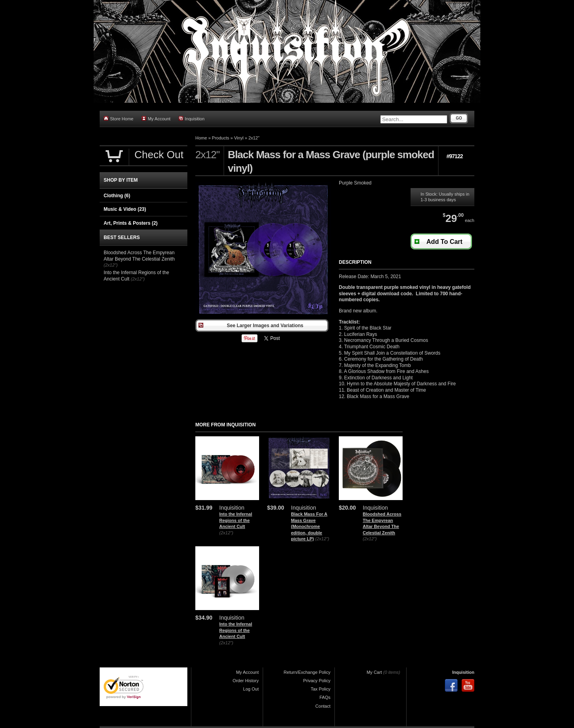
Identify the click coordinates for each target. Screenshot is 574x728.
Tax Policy (320, 689)
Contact (323, 706)
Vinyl (239, 138)
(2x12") (226, 533)
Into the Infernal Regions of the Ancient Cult (236, 520)
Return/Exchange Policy (307, 672)
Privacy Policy (317, 681)
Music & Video (125, 209)
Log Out (251, 689)
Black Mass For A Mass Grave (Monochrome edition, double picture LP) (309, 526)
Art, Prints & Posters (131, 223)
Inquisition (192, 119)
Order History (246, 681)
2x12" (254, 138)
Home (201, 138)
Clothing (117, 196)
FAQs (325, 697)
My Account (156, 119)
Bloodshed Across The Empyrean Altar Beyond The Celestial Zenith (139, 256)
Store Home (119, 119)
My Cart (374, 672)
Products (221, 138)
